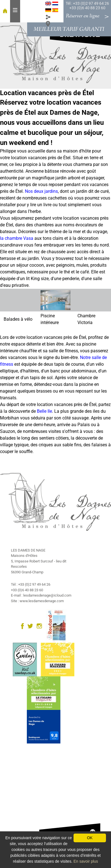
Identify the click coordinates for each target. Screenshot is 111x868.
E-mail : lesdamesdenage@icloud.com (41, 595)
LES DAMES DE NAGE (28, 550)
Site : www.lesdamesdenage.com (37, 601)
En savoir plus (86, 861)
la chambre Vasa (17, 238)
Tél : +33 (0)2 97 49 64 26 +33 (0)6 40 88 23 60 (87, 6)
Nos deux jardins (41, 191)
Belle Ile (44, 411)
